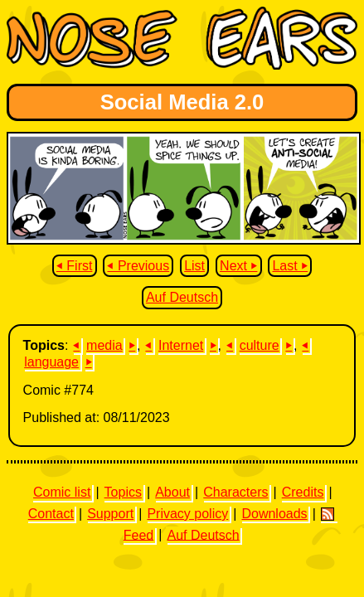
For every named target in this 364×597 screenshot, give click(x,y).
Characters (235, 492)
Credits (303, 492)
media (104, 345)
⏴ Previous (138, 266)
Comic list (62, 492)
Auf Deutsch (182, 297)
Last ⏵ (290, 266)
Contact (51, 514)
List (194, 266)
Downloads (274, 514)
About (172, 492)
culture (260, 345)
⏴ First (75, 266)
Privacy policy (187, 514)
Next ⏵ (238, 266)
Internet (181, 345)
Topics (123, 492)
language (51, 362)
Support (110, 514)
